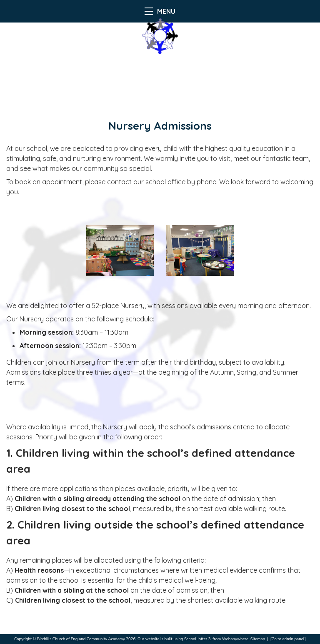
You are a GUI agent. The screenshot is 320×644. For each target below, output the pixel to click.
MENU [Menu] (160, 11)
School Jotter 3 (197, 639)
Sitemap (258, 639)
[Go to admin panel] (288, 639)
